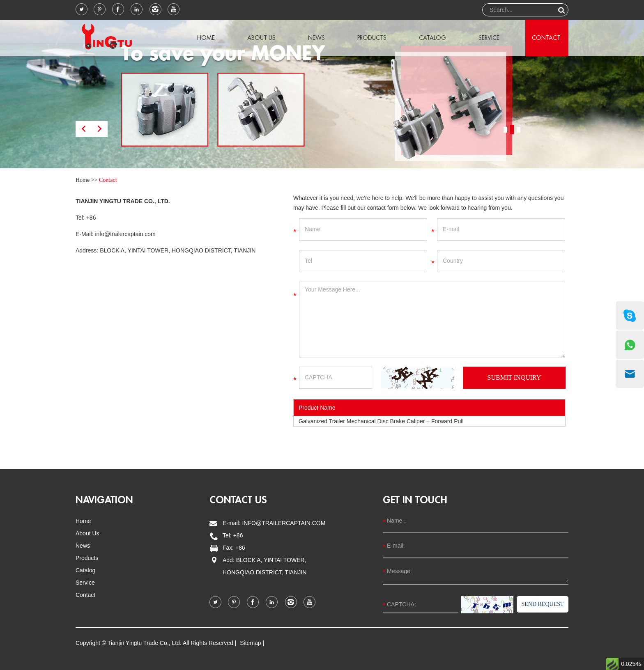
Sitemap (250, 643)
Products (372, 38)
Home (206, 38)
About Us (261, 38)
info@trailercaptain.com (125, 234)
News (316, 38)
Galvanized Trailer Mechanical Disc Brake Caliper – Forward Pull (381, 421)
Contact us (238, 500)
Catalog (432, 38)
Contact (546, 38)
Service (489, 38)
